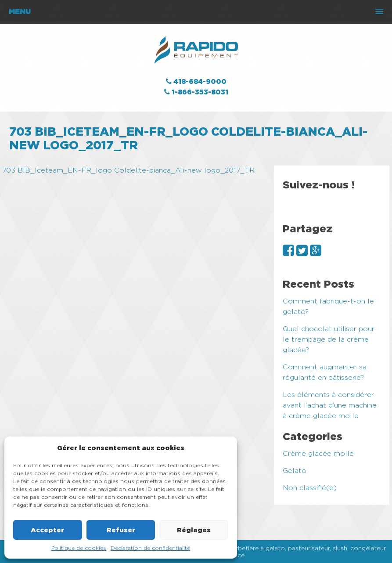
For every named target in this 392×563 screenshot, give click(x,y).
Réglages (194, 530)
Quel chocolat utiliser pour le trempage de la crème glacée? (329, 339)
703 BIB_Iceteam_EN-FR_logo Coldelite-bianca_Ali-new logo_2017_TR (128, 170)
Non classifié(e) (310, 488)
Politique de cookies (79, 548)
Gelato (295, 471)
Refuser (121, 530)
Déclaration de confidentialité (150, 548)
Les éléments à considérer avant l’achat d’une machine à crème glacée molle (330, 405)
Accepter (47, 530)
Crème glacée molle (318, 453)
